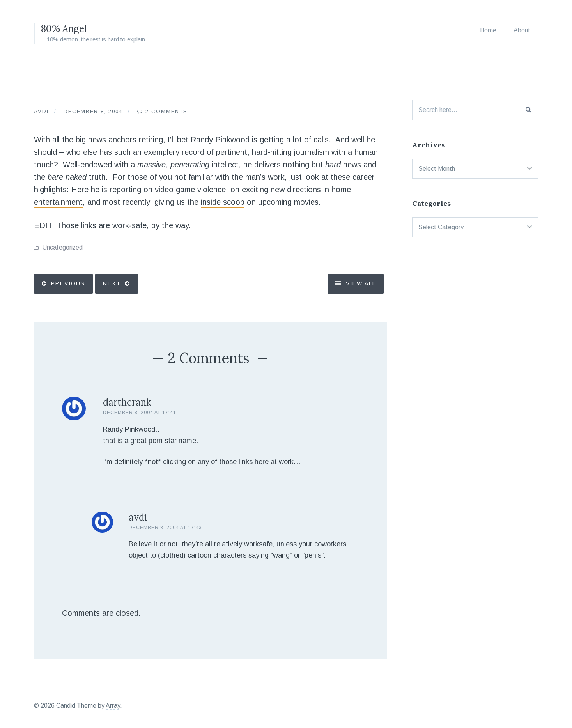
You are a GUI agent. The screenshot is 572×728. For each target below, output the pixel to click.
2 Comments (166, 111)
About (522, 30)
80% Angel (64, 29)
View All (356, 283)
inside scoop (223, 202)
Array (113, 706)
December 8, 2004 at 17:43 (165, 528)
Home (488, 30)
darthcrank (127, 402)
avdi (138, 517)
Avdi (41, 111)
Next (112, 283)
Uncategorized (62, 247)
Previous (68, 283)
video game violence (190, 190)
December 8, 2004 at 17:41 (140, 413)
